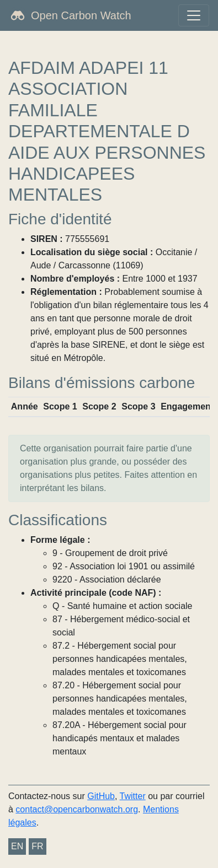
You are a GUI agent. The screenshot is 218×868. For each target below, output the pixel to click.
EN (17, 846)
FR (37, 846)
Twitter (133, 796)
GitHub (101, 796)
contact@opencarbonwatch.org (77, 809)
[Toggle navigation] (194, 15)
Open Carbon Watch (81, 15)
